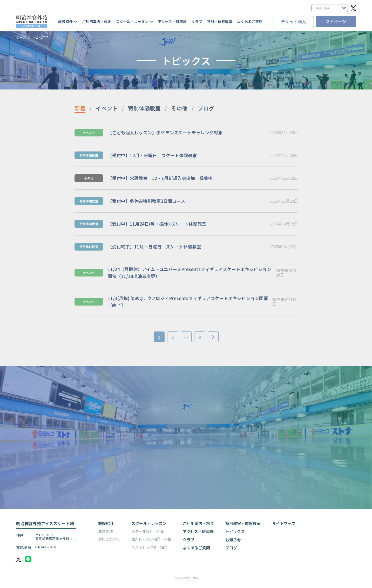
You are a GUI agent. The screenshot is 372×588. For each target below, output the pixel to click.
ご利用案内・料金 (97, 22)
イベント (107, 108)
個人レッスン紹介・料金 (151, 539)
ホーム (21, 37)
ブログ (206, 108)
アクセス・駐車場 (172, 22)
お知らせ (233, 540)
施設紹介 (106, 523)
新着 (80, 108)
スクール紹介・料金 (148, 531)
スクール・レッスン (149, 523)
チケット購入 (294, 22)
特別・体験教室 (220, 22)
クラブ (197, 22)
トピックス (40, 37)
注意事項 (105, 531)
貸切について (109, 539)
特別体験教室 (144, 108)
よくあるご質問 (250, 22)
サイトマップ (284, 523)
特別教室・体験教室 (243, 523)
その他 (179, 108)
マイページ (336, 22)
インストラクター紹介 (149, 547)
